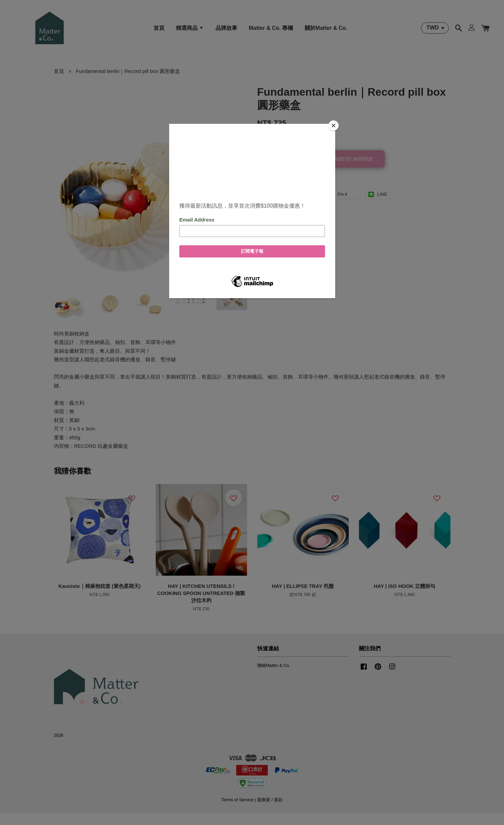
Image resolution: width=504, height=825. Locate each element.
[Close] (334, 126)
